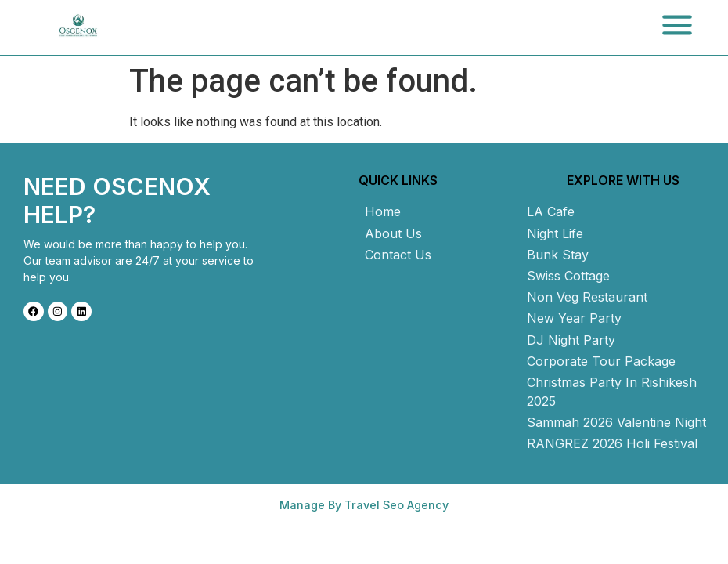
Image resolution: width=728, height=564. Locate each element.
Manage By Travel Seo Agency (364, 505)
